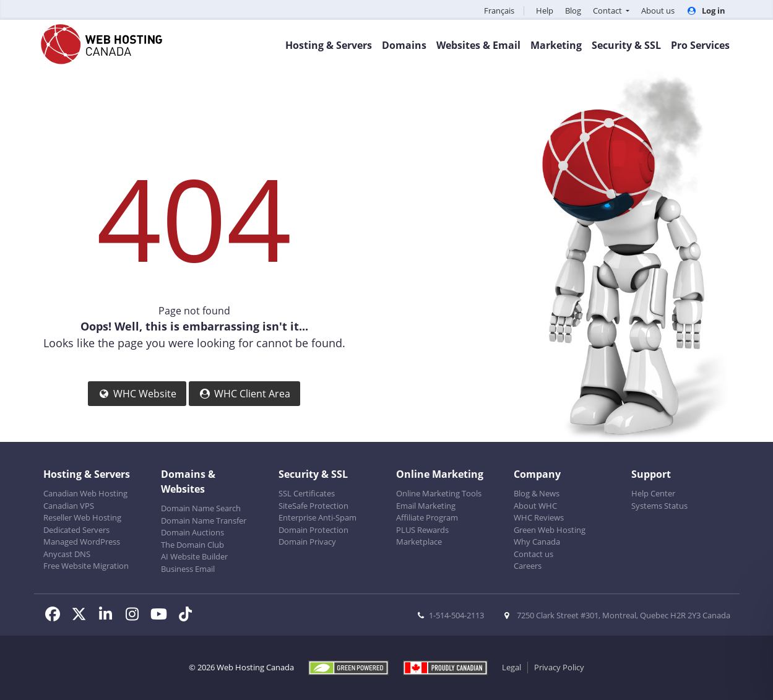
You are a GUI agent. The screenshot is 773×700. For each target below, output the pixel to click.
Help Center (653, 493)
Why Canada (537, 542)
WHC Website (137, 394)
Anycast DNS (67, 554)
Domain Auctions (192, 532)
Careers (528, 566)
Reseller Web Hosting (82, 517)
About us (658, 11)
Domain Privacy (307, 542)
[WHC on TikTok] (188, 616)
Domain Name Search (201, 508)
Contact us (533, 554)
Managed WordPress (82, 542)
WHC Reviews (539, 517)
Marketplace (419, 542)
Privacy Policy (559, 667)
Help (545, 11)
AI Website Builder (194, 556)
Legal (512, 667)
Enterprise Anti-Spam (317, 517)
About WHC (535, 506)
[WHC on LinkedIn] (109, 616)
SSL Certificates (307, 493)
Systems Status (659, 506)
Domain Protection (313, 530)
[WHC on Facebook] (57, 616)
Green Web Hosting (550, 530)
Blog (573, 11)
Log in (706, 11)
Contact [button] (608, 11)
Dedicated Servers (76, 530)
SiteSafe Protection (313, 506)
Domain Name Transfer (204, 521)
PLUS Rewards (422, 530)
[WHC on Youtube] (162, 616)
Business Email (188, 569)
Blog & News (537, 493)
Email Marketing (426, 506)
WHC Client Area (244, 394)
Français (499, 11)
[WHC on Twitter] (83, 616)
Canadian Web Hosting (85, 493)
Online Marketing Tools (439, 493)
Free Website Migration (86, 566)
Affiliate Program (427, 517)
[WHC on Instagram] (136, 616)
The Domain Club (192, 545)
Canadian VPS (69, 506)
